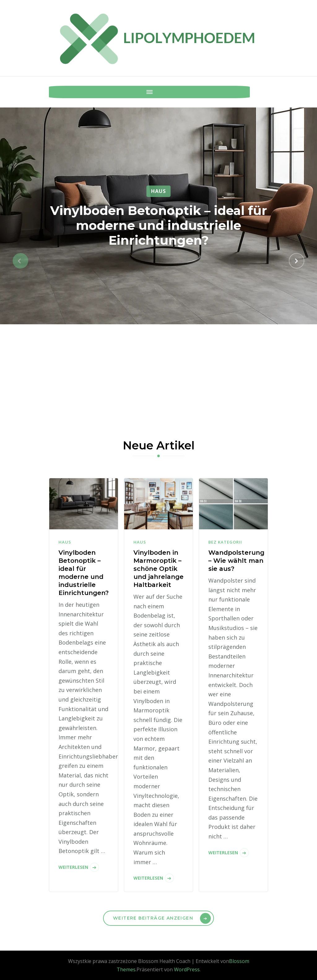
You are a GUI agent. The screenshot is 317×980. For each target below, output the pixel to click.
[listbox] (158, 261)
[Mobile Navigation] (55, 92)
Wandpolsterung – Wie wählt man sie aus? (236, 561)
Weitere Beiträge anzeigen (153, 918)
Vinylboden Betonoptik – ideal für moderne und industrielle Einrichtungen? (159, 225)
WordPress (187, 969)
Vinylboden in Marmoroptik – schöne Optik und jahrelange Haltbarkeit (158, 569)
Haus (158, 191)
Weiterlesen (73, 867)
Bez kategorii (225, 542)
